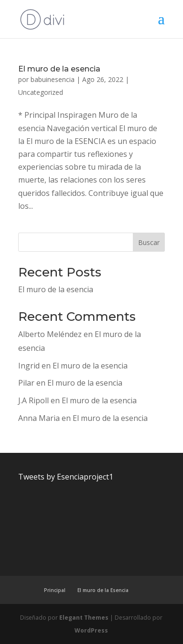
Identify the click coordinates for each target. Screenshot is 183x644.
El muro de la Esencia (103, 590)
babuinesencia (53, 79)
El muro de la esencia (59, 69)
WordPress (91, 630)
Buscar (149, 242)
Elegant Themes (84, 618)
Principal (55, 590)
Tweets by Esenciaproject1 (66, 477)
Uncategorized (41, 92)
